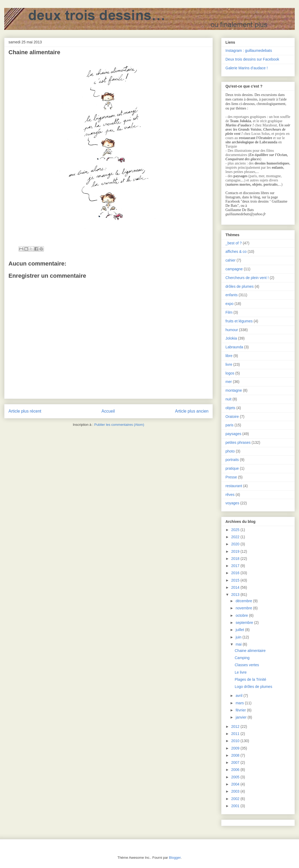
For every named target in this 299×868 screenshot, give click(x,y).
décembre (244, 601)
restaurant (234, 486)
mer (229, 382)
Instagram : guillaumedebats (249, 51)
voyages (232, 503)
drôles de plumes (240, 286)
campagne (234, 269)
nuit (228, 399)
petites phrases (238, 442)
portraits (232, 460)
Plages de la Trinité (250, 679)
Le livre (241, 672)
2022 (236, 537)
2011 (236, 734)
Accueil (108, 411)
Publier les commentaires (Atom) (119, 425)
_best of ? (234, 243)
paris (229, 425)
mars (240, 703)
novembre (244, 608)
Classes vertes (247, 665)
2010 (236, 741)
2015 (236, 580)
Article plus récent (25, 411)
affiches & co (236, 252)
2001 (236, 806)
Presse (231, 477)
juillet (240, 630)
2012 (236, 727)
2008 (236, 755)
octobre (242, 615)
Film (229, 312)
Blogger (175, 858)
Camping (242, 658)
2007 (236, 762)
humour (232, 330)
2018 (236, 559)
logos (230, 373)
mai (239, 644)
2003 (236, 791)
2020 (236, 544)
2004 (236, 784)
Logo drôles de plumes (253, 687)
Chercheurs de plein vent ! (247, 278)
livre (229, 364)
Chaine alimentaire (250, 651)
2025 (236, 530)
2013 (236, 595)
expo (229, 304)
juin (239, 637)
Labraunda (234, 347)
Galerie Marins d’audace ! (247, 68)
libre (229, 356)
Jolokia (231, 338)
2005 (236, 777)
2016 (236, 573)
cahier (230, 260)
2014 (236, 587)
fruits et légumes (239, 321)
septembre (245, 623)
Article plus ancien (192, 411)
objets (230, 408)
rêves (230, 495)
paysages (233, 434)
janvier (241, 717)
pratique (232, 468)
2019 (236, 551)
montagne (234, 390)
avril (239, 696)
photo (230, 451)
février (241, 710)
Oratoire (232, 417)
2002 (236, 799)
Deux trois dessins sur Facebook (252, 59)
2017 (236, 566)
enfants (232, 295)
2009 (236, 748)
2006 (236, 770)
